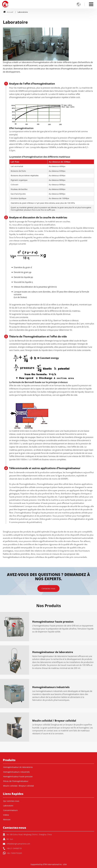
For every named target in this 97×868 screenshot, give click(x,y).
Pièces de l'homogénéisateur (16, 781)
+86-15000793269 (14, 853)
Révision (7, 820)
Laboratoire (8, 806)
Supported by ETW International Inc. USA (49, 864)
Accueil (8, 12)
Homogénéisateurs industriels (51, 687)
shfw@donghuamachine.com (18, 844)
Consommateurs (10, 810)
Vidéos (6, 815)
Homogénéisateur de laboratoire (53, 652)
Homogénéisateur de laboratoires (18, 767)
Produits (9, 760)
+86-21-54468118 (14, 848)
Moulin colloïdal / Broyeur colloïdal (54, 721)
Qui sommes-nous (11, 801)
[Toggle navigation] (91, 4)
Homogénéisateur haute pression (53, 622)
